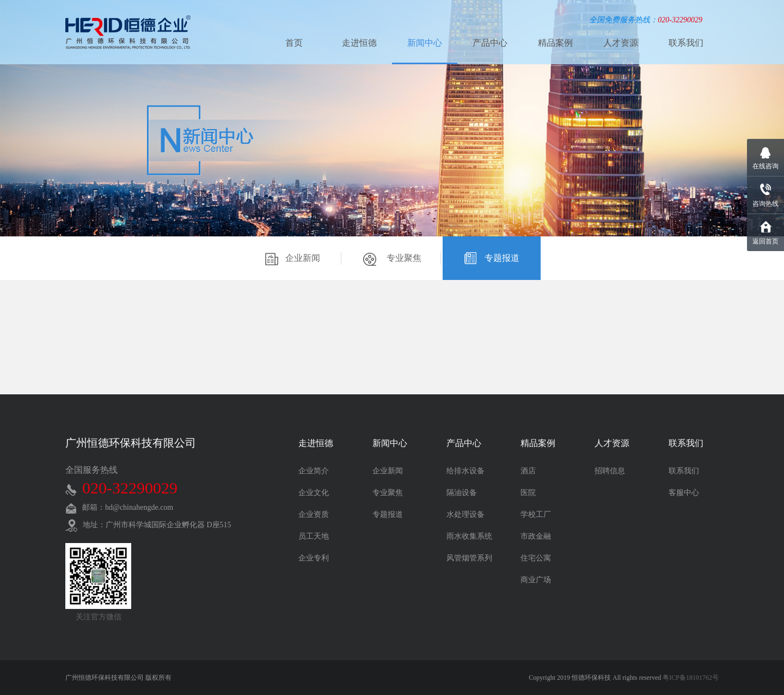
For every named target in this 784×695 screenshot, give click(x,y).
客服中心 (684, 493)
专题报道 (492, 259)
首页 (294, 43)
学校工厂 (536, 514)
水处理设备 (465, 514)
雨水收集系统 (469, 536)
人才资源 (621, 43)
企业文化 (314, 493)
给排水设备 (465, 471)
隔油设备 (462, 493)
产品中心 (490, 43)
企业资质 (314, 514)
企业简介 (314, 471)
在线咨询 (765, 166)
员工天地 (314, 536)
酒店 (528, 471)
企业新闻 (293, 259)
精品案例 (555, 43)
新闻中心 (425, 43)
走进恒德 (359, 43)
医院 (528, 493)
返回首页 (765, 241)
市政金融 (536, 536)
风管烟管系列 (469, 558)
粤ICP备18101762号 (691, 678)
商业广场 (536, 580)
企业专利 (314, 558)
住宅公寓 (536, 558)
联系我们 (686, 43)
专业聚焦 (392, 259)
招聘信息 (610, 471)
